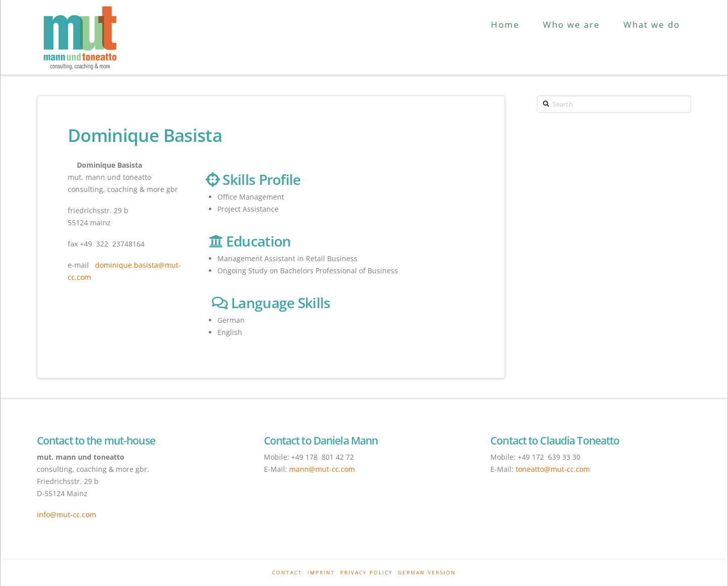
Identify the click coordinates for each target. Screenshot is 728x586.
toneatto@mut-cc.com (553, 469)
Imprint (321, 573)
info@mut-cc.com (66, 515)
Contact (287, 573)
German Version (427, 573)
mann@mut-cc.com (322, 469)
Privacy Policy (367, 573)
